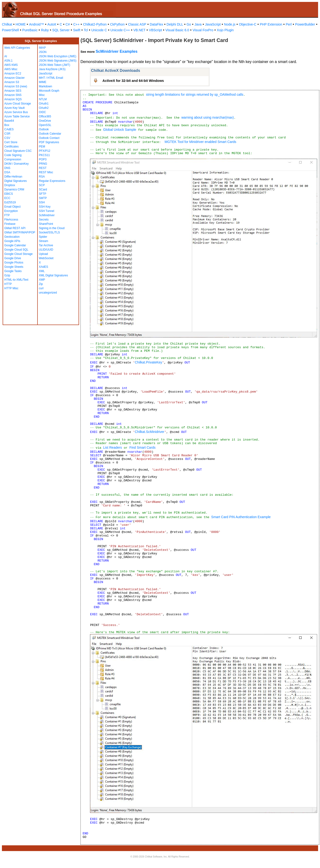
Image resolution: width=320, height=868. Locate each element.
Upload (43, 254)
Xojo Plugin (225, 30)
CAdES (9, 129)
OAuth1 (44, 104)
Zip (41, 284)
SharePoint (46, 224)
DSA (7, 172)
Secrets (44, 220)
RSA (42, 177)
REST (43, 168)
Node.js (230, 24)
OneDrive (45, 121)
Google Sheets (14, 267)
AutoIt (52, 24)
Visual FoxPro (203, 30)
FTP (7, 215)
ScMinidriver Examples (116, 51)
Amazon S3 (12, 82)
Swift (77, 30)
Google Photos (14, 263)
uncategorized (48, 293)
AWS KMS (11, 65)
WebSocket (46, 258)
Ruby (45, 30)
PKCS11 (44, 155)
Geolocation (12, 237)
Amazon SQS (13, 99)
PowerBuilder (305, 24)
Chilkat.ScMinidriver (149, 432)
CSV (7, 138)
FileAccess (11, 220)
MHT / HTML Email (51, 78)
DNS (7, 168)
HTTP (8, 284)
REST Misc (46, 172)
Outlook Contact (49, 138)
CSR (7, 134)
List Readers (113, 447)
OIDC (43, 112)
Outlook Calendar (50, 134)
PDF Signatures (49, 142)
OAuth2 (44, 108)
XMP (42, 280)
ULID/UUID (46, 250)
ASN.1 (8, 61)
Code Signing (13, 155)
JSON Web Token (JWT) (55, 65)
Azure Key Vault (14, 108)
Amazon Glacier (14, 78)
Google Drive (13, 258)
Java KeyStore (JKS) (52, 69)
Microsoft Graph (49, 91)
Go (189, 24)
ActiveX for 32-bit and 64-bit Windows (133, 81)
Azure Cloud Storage (18, 104)
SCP (42, 185)
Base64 (9, 121)
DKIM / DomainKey (16, 164)
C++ (76, 24)
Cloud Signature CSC (18, 151)
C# (68, 24)
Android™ (37, 24)
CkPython (117, 24)
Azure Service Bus (16, 112)
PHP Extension (271, 24)
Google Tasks (13, 271)
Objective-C (248, 24)
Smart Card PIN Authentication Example (241, 517)
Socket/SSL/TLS (49, 232)
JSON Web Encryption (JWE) (58, 56)
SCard (43, 189)
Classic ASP (137, 24)
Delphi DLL (175, 24)
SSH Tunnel (47, 211)
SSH (42, 202)
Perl (289, 24)
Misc (42, 95)
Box (7, 125)
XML (42, 271)
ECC (7, 198)
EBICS (9, 194)
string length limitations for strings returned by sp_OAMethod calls (195, 95)
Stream (44, 241)
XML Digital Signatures (53, 275)
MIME (43, 82)
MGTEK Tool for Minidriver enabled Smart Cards (200, 142)
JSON (43, 52)
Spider (43, 237)
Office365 (45, 116)
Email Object (12, 207)
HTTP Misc (11, 288)
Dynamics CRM (14, 189)
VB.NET (140, 30)
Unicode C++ (120, 30)
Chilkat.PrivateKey (148, 362)
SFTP (43, 194)
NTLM (43, 99)
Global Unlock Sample (120, 130)
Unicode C (99, 30)
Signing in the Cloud (52, 228)
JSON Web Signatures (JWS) (58, 61)
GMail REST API (15, 228)
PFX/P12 (45, 151)
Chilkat (7, 24)
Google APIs (12, 241)
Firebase (10, 224)
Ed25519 (10, 202)
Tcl (86, 30)
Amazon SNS (13, 95)
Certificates (11, 147)
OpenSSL (45, 125)
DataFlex (156, 24)
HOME (21, 24)
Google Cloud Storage (19, 254)
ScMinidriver (47, 215)
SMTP (43, 198)
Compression (13, 159)
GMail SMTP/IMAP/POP (20, 232)
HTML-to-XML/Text (16, 280)
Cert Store (11, 142)
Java (198, 24)
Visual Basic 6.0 (177, 30)
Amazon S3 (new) (16, 86)
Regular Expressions (52, 181)
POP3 (43, 159)
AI (6, 56)
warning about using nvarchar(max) (207, 117)
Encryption (11, 211)
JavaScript (213, 24)
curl (41, 288)
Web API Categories (17, 48)
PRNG (43, 164)
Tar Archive (46, 245)
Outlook (44, 129)
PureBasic (30, 30)
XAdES (44, 267)
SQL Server (61, 30)
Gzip (7, 275)
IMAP (42, 48)
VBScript (155, 30)
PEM (42, 147)
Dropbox (10, 185)
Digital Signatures (16, 181)
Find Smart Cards (143, 447)
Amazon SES (13, 91)
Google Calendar (15, 245)
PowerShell (10, 30)
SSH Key (45, 207)
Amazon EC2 (13, 74)
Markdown (45, 86)
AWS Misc (11, 69)
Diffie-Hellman (13, 177)
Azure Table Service (17, 116)
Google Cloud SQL (16, 250)
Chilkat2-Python (95, 24)
